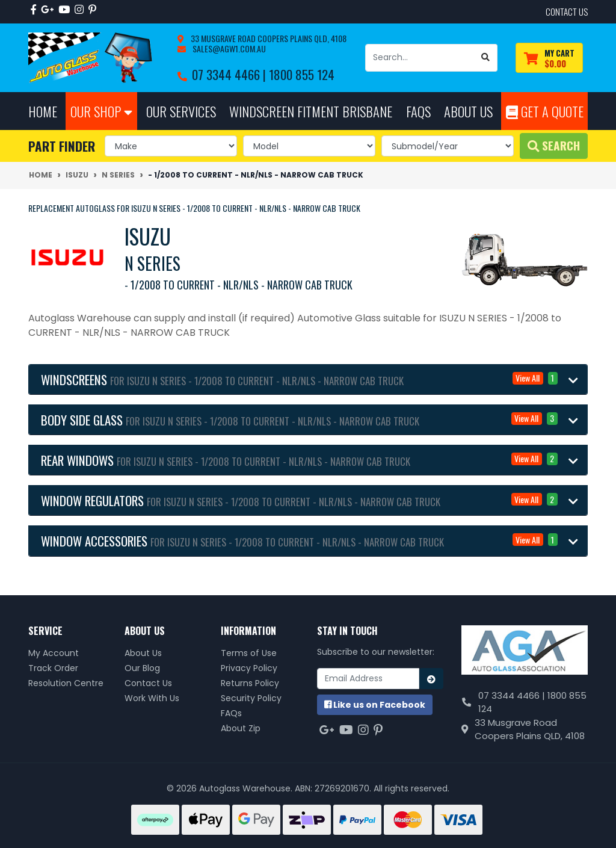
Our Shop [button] (101, 111)
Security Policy (251, 698)
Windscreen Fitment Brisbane (311, 111)
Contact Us (148, 683)
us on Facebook (375, 705)
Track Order (53, 668)
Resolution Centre (66, 683)
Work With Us (152, 698)
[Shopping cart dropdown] (549, 58)
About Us (143, 653)
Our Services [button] (181, 111)
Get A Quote (545, 111)
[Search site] (486, 58)
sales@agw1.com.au (228, 48)
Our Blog (142, 668)
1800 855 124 (302, 74)
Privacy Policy (249, 668)
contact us (567, 11)
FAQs (231, 713)
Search (554, 145)
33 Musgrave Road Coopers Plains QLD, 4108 (268, 38)
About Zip (241, 728)
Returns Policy (250, 683)
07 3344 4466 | (230, 74)
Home (43, 111)
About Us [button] (468, 111)
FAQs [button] (418, 111)
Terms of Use (249, 653)
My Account (54, 653)
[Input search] (420, 58)
